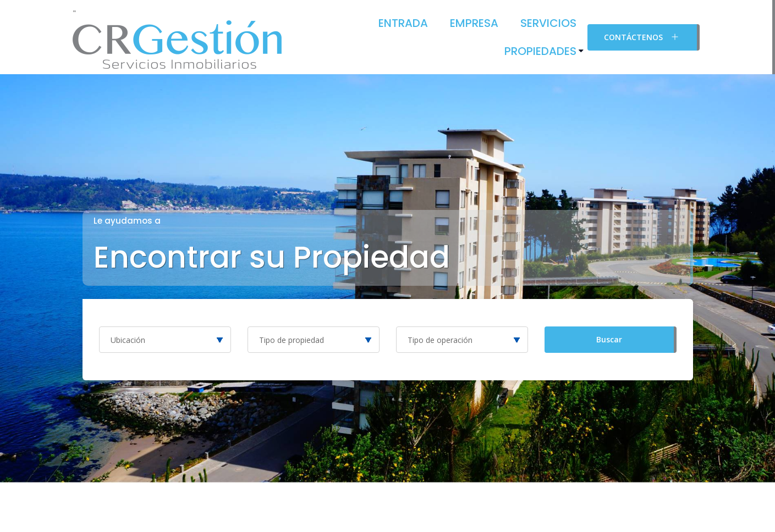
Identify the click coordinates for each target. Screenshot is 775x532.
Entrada (403, 23)
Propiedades (540, 51)
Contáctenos (642, 37)
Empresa (474, 23)
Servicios (548, 23)
